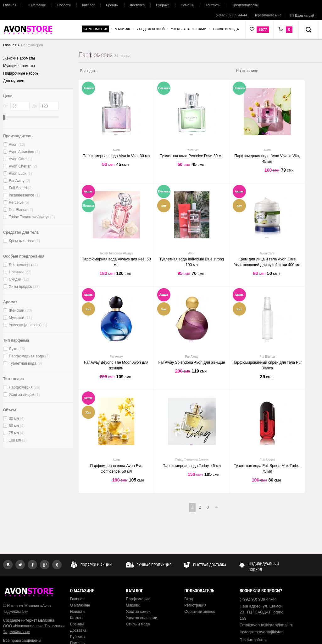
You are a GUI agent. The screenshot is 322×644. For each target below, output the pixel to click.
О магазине (37, 5)
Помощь (188, 5)
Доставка (137, 5)
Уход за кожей (139, 612)
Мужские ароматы (19, 66)
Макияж (133, 605)
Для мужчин (14, 81)
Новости (64, 5)
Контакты (213, 5)
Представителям (245, 5)
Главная (10, 5)
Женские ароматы (19, 58)
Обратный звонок (200, 612)
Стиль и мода (138, 624)
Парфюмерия (138, 599)
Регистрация (195, 605)
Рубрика (163, 5)
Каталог (88, 5)
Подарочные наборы (21, 73)
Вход (189, 599)
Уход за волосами (142, 618)
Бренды (112, 5)
